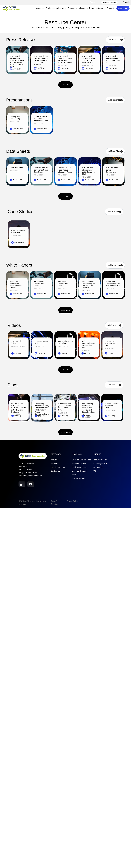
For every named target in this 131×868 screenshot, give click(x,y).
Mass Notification (16, 168)
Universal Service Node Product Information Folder (41, 119)
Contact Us (55, 471)
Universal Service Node (81, 460)
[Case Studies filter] (114, 212)
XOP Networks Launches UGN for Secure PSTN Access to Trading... (65, 59)
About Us (40, 8)
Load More (65, 85)
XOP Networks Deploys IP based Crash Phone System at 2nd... (89, 59)
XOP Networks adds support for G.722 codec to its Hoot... (113, 59)
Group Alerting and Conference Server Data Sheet (41, 170)
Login (126, 2)
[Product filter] (115, 100)
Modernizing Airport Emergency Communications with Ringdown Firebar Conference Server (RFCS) (42, 410)
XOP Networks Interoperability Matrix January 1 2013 (88, 171)
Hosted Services (78, 478)
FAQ (95, 471)
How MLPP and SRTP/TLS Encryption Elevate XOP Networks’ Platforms (19, 408)
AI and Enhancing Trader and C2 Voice (112, 406)
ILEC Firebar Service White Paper (63, 284)
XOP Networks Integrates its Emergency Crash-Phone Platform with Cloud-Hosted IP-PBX (17, 61)
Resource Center (100, 460)
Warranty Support (100, 467)
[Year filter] (115, 40)
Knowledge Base (100, 463)
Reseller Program (109, 2)
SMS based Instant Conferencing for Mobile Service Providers (89, 285)
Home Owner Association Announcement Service (16, 285)
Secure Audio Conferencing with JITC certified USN (113, 284)
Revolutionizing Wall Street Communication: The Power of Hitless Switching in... (88, 409)
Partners (93, 2)
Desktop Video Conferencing (15, 118)
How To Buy (123, 8)
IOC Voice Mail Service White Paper (40, 284)
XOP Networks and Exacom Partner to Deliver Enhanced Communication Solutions (41, 60)
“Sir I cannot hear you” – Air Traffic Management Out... (65, 407)
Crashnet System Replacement (18, 231)
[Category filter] (114, 385)
